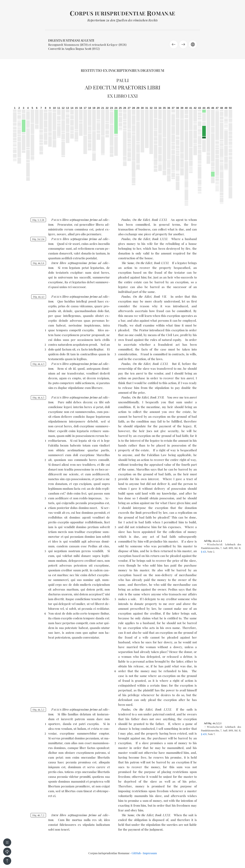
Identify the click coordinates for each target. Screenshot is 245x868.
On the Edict (141, 220)
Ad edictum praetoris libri (123, 87)
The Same (128, 263)
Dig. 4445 (38, 397)
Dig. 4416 (38, 263)
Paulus (126, 220)
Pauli (123, 80)
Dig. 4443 (38, 364)
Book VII (160, 296)
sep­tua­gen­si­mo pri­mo (84, 220)
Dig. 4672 (38, 815)
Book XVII (157, 397)
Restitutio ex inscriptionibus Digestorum (122, 70)
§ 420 (204, 734)
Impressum (150, 853)
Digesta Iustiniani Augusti (71, 40)
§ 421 (203, 552)
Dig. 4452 (38, 710)
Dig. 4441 (39, 297)
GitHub (136, 853)
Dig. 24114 (38, 239)
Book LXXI (159, 220)
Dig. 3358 (38, 220)
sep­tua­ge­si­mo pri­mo (84, 239)
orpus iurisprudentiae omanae (122, 13)
